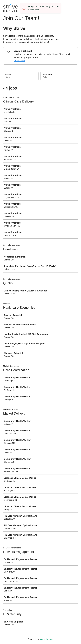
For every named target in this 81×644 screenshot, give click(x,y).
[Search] (21, 78)
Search (8, 74)
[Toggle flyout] (73, 76)
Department (47, 74)
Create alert (19, 61)
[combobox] (43, 77)
